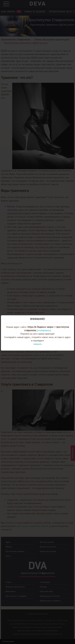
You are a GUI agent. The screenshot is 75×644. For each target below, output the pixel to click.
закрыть (37, 344)
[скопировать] (44, 331)
